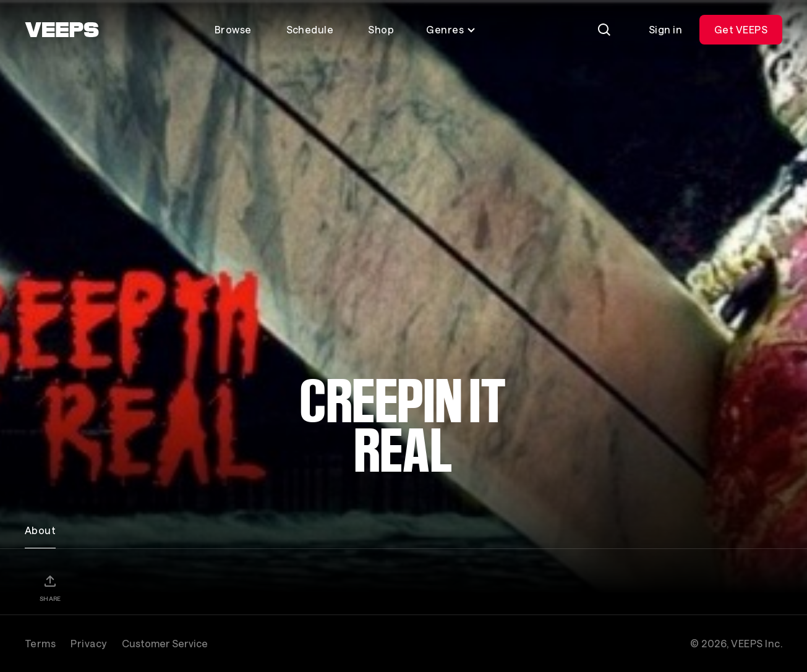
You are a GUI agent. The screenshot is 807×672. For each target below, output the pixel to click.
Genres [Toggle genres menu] (451, 29)
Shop (381, 29)
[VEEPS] (62, 30)
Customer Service (165, 643)
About (40, 530)
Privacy (88, 643)
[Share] (50, 588)
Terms (40, 643)
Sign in (665, 29)
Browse (233, 29)
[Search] (604, 30)
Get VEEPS (741, 29)
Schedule (310, 29)
